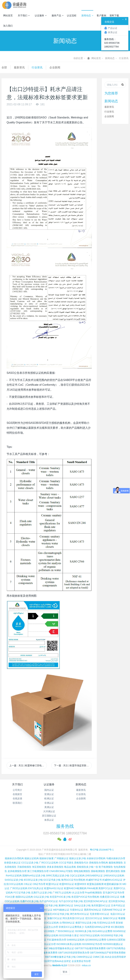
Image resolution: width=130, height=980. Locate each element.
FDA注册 (10, 897)
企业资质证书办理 (81, 961)
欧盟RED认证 (67, 884)
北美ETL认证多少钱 (41, 893)
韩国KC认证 (46, 910)
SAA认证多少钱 (82, 905)
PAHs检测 (93, 888)
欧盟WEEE (80, 884)
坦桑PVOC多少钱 (29, 901)
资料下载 (114, 15)
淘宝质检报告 (39, 867)
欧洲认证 (49, 798)
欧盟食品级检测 (95, 884)
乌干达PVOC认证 (49, 901)
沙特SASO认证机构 (114, 876)
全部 (4, 67)
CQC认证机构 (77, 876)
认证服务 (41, 15)
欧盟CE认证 (52, 884)
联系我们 (17, 803)
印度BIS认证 (77, 910)
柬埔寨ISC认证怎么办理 (45, 927)
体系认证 (49, 820)
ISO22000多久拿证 (69, 935)
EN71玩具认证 (36, 888)
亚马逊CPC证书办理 (114, 893)
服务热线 (65, 826)
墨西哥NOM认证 (93, 910)
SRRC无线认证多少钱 (58, 876)
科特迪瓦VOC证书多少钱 (56, 914)
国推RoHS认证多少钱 (34, 876)
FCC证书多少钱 (22, 893)
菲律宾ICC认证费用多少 (71, 927)
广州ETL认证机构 (62, 893)
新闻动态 (87, 15)
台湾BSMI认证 (67, 923)
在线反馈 (17, 798)
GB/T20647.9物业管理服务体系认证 (55, 948)
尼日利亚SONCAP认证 (96, 901)
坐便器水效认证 (12, 863)
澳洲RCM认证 (66, 905)
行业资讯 (124, 58)
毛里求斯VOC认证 (99, 914)
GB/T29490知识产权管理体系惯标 (108, 953)
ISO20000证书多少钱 (112, 935)
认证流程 (72, 15)
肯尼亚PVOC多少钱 (60, 897)
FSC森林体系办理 (57, 940)
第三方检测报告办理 (38, 871)
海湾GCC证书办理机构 (73, 880)
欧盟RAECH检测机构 (75, 888)
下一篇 (73, 765)
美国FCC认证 (106, 888)
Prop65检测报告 (93, 893)
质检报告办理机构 (99, 863)
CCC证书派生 (66, 863)
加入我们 (8, 26)
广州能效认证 (61, 858)
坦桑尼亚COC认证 (110, 897)
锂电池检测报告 (82, 871)
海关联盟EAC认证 (101, 905)
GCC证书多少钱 (52, 880)
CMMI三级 (98, 957)
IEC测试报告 (118, 927)
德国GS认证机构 (24, 897)
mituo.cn (86, 965)
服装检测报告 (116, 863)
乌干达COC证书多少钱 (71, 901)
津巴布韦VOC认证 (80, 914)
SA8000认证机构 (76, 940)
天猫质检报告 (24, 867)
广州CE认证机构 (19, 888)
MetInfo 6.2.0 (60, 965)
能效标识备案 (47, 858)
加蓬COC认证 (55, 918)
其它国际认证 (49, 816)
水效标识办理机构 (96, 858)
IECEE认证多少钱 (33, 880)
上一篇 (28, 765)
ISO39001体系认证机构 (69, 944)
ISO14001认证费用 (102, 931)
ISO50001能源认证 (113, 944)
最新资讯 (19, 67)
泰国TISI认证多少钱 (86, 923)
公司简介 (17, 790)
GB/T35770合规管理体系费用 (90, 948)
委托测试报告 (113, 871)
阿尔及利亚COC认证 (74, 918)
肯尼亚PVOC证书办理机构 (85, 897)
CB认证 (28, 884)
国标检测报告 (98, 871)
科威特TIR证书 (94, 880)
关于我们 (24, 15)
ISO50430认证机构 (48, 935)
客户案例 (101, 15)
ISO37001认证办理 (46, 944)
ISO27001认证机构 (90, 935)
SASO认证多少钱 (14, 880)
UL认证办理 (78, 893)
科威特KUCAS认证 (112, 880)
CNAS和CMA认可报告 (61, 871)
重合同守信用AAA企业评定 (57, 961)
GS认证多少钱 (41, 897)
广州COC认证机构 (49, 923)
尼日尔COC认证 (94, 918)
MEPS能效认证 (61, 910)
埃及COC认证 (118, 914)
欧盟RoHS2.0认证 (54, 888)
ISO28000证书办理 (92, 944)
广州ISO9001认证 (65, 931)
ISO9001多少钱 (83, 931)
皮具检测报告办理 (17, 871)
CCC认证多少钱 (30, 863)
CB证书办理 (39, 884)
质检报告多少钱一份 (87, 867)
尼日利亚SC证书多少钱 (45, 905)
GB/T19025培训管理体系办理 (74, 953)
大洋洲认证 (49, 811)
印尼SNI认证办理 (106, 923)
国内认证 (49, 790)
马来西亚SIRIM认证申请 (97, 927)
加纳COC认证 (110, 918)
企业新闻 (55, 67)
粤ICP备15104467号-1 (102, 850)
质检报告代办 (81, 863)
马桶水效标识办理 (116, 858)
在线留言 (17, 794)
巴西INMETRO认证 (112, 910)
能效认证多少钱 (78, 858)
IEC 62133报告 (47, 931)
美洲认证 (49, 807)
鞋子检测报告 (106, 867)
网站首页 (8, 15)
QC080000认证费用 (96, 940)
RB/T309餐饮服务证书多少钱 (60, 957)
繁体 (65, 972)
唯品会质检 (70, 867)
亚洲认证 (49, 794)
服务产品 (58, 15)
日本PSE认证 (118, 905)
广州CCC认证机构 (49, 863)
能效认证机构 (32, 858)
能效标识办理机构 (14, 858)
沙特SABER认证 (94, 876)
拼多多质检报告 (55, 867)
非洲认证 (49, 803)
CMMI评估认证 (84, 957)
